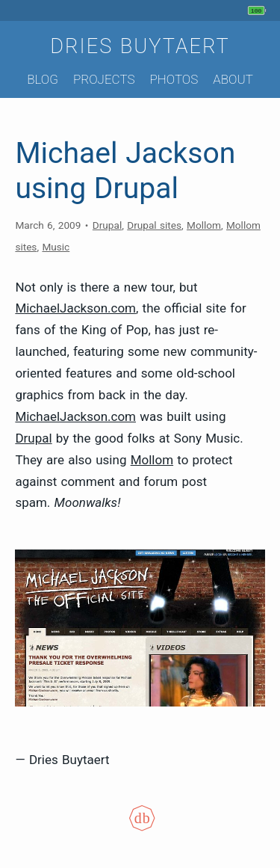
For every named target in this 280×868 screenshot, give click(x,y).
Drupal (107, 225)
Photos (174, 79)
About (233, 79)
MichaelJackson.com (75, 308)
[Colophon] (140, 827)
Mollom (204, 225)
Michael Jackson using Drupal (125, 171)
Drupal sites (154, 225)
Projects (104, 79)
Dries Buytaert (140, 46)
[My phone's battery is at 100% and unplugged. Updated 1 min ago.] (259, 10)
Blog (43, 79)
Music (56, 247)
